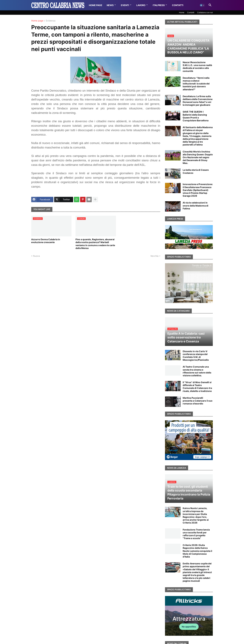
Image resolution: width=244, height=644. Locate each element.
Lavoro (141, 5)
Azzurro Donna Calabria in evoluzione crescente (46, 241)
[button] (202, 5)
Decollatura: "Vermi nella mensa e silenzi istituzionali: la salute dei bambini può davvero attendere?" (196, 84)
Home (182, 12)
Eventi (125, 5)
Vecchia (154, 256)
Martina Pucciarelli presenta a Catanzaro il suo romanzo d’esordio (198, 401)
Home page (37, 21)
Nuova (36, 256)
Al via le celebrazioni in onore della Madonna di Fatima (196, 205)
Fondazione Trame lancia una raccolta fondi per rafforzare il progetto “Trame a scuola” (196, 534)
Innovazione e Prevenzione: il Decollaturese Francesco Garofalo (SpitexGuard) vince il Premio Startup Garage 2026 (198, 190)
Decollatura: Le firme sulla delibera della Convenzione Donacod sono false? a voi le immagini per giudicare (198, 101)
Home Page (96, 5)
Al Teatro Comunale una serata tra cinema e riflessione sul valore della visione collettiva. (197, 371)
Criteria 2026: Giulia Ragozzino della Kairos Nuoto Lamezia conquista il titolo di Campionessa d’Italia (197, 551)
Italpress (159, 5)
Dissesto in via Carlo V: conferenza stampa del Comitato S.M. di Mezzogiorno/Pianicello (196, 356)
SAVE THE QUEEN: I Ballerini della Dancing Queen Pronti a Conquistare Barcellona (196, 116)
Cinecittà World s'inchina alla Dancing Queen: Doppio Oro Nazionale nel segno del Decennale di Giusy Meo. (198, 157)
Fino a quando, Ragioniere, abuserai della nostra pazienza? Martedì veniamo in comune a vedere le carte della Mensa (95, 244)
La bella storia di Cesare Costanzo (196, 171)
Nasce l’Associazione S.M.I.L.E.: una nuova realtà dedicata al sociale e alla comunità (197, 67)
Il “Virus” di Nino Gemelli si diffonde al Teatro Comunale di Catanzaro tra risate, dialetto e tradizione (197, 387)
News (110, 5)
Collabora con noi (205, 12)
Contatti (178, 5)
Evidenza (51, 21)
